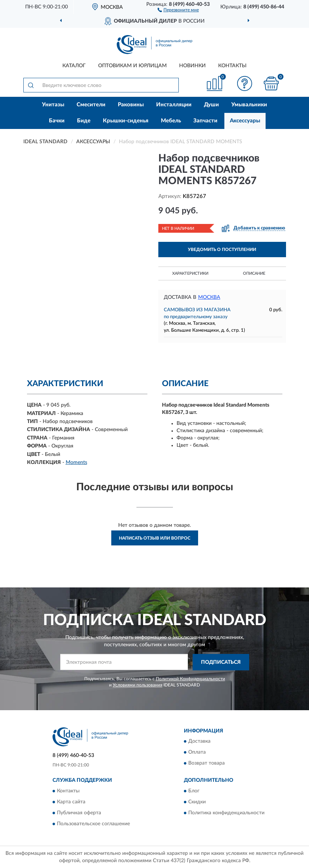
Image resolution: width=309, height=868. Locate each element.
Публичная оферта (79, 813)
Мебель (171, 121)
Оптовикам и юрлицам (132, 66)
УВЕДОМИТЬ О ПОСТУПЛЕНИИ (222, 250)
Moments (76, 462)
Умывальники (249, 105)
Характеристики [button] (190, 273)
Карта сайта (71, 802)
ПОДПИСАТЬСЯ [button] (221, 662)
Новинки (192, 66)
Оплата (197, 753)
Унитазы (53, 105)
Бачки (57, 121)
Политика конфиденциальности (226, 813)
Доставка (199, 742)
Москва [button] (209, 297)
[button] (178, 9)
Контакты (232, 66)
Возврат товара (206, 764)
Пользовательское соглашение (93, 824)
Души (211, 105)
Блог (194, 791)
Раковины (131, 105)
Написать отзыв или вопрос (155, 538)
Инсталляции (174, 105)
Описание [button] (254, 273)
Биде (84, 121)
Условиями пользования (138, 685)
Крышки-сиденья (126, 121)
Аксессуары (245, 121)
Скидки (197, 802)
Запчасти (205, 121)
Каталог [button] (74, 66)
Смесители (91, 105)
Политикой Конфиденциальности (190, 679)
